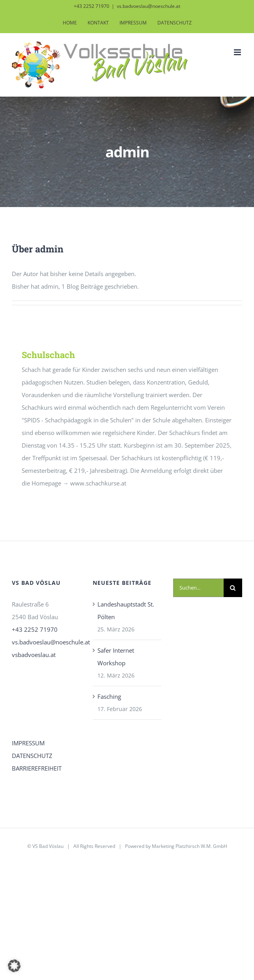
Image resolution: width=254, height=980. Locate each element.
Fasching (109, 696)
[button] (14, 966)
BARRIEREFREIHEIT (37, 768)
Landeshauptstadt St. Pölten (126, 610)
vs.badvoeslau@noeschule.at (148, 6)
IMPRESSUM (28, 743)
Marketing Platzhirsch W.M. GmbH (190, 846)
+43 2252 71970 (35, 629)
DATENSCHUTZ (32, 756)
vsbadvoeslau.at (34, 655)
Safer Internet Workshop (116, 657)
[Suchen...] (198, 588)
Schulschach (48, 355)
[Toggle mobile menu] (238, 52)
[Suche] (233, 588)
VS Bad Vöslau (48, 846)
